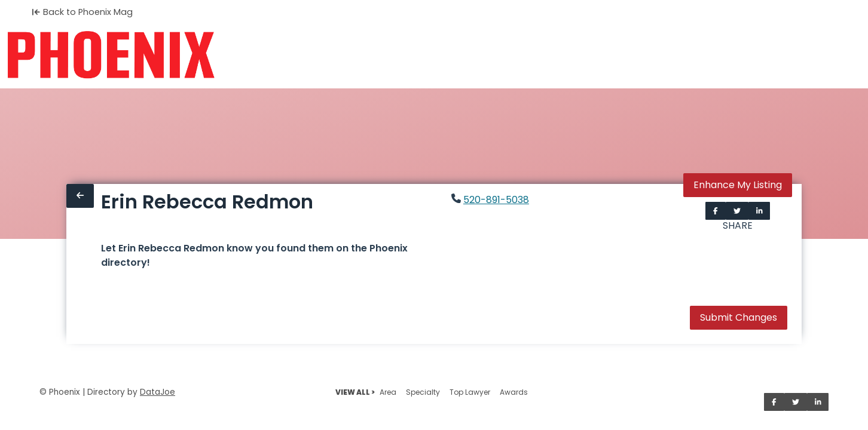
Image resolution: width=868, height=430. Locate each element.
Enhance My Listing (738, 185)
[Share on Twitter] (737, 211)
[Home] (111, 55)
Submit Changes (739, 317)
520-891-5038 (496, 200)
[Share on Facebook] (716, 211)
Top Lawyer (470, 392)
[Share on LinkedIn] (759, 211)
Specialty (423, 392)
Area (388, 392)
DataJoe (158, 392)
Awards (514, 392)
